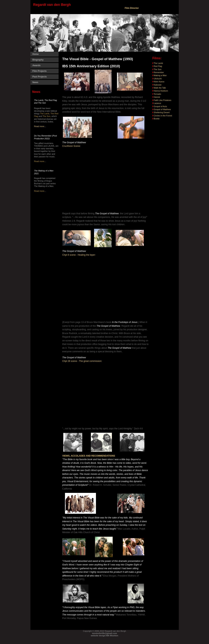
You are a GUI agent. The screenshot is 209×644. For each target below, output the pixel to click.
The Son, (47, 116)
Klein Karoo (158, 82)
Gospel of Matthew (162, 109)
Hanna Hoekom (161, 91)
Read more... (40, 126)
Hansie (157, 97)
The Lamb (45, 114)
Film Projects (40, 71)
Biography (38, 60)
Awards (37, 65)
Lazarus (157, 103)
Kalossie (157, 85)
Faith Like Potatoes (163, 100)
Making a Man (160, 75)
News (35, 82)
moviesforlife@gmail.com (104, 633)
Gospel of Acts (160, 106)
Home (36, 54)
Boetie (157, 119)
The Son (157, 69)
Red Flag (157, 66)
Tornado (157, 94)
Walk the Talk (159, 88)
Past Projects (40, 77)
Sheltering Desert (161, 112)
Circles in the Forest (163, 116)
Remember (158, 72)
